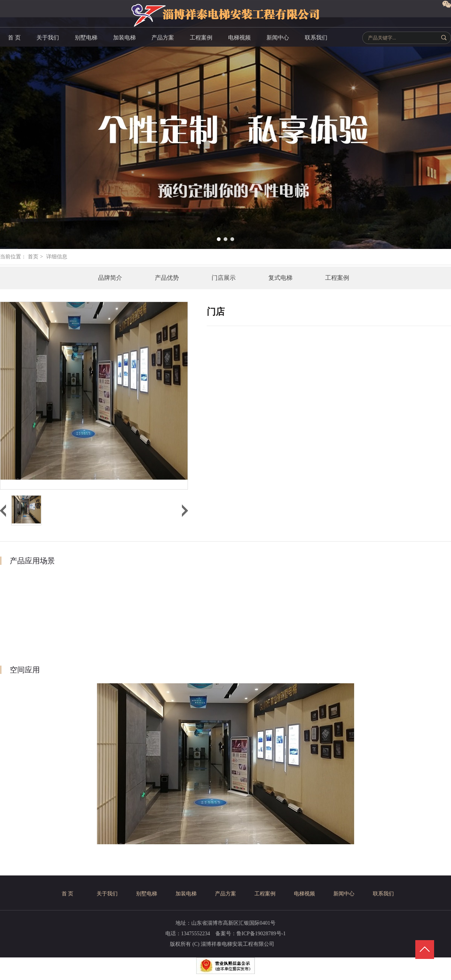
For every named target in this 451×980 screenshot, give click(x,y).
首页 (33, 257)
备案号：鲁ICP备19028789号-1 (250, 934)
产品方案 (225, 894)
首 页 (68, 894)
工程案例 (265, 894)
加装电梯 (186, 894)
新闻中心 (344, 894)
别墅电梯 (147, 894)
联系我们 (383, 894)
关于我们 (107, 894)
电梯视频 (304, 894)
